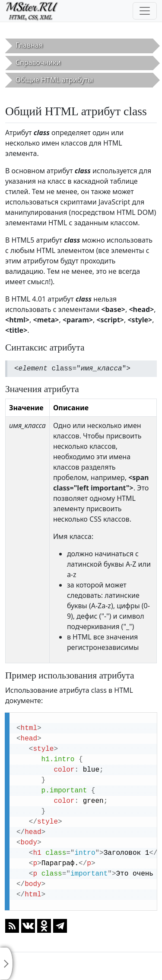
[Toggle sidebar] (6, 964)
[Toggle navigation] (145, 11)
